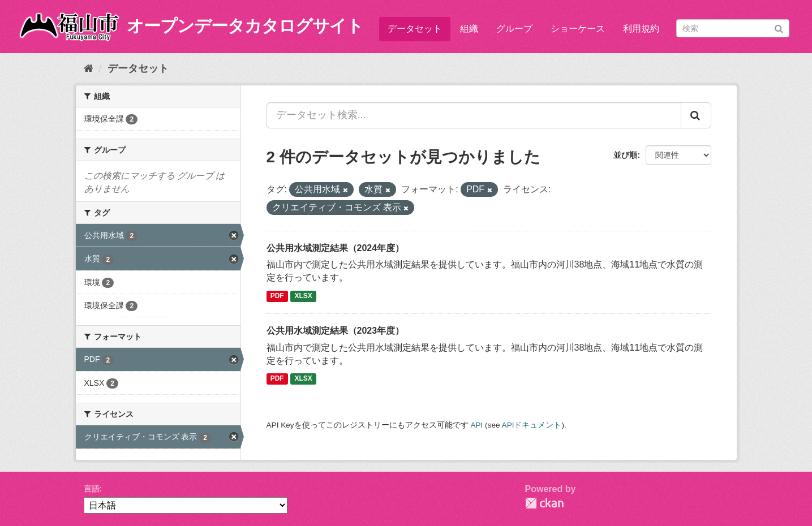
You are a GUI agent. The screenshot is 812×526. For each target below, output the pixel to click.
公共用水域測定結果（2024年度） (336, 248)
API (476, 425)
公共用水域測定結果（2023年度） (336, 331)
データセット (415, 29)
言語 (92, 489)
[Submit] (779, 27)
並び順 (625, 155)
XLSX (304, 296)
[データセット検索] (733, 28)
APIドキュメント (532, 425)
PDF (277, 296)
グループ (514, 29)
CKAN (544, 503)
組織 (469, 29)
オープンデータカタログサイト (245, 26)
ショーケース (578, 29)
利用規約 (641, 29)
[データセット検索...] (474, 115)
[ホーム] (89, 68)
